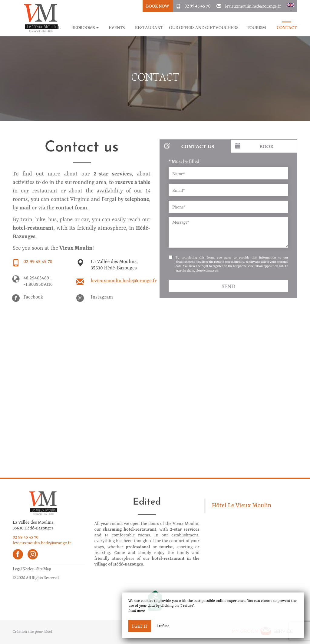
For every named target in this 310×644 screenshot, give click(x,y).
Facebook (33, 297)
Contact (287, 27)
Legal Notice (23, 569)
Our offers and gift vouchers (204, 27)
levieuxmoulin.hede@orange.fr (253, 6)
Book (254, 146)
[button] (291, 6)
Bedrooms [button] (85, 27)
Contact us (189, 146)
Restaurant (149, 27)
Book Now (158, 6)
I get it (140, 626)
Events (117, 27)
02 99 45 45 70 (197, 6)
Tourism (256, 27)
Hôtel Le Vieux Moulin (242, 506)
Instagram (102, 297)
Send (228, 286)
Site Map (44, 569)
